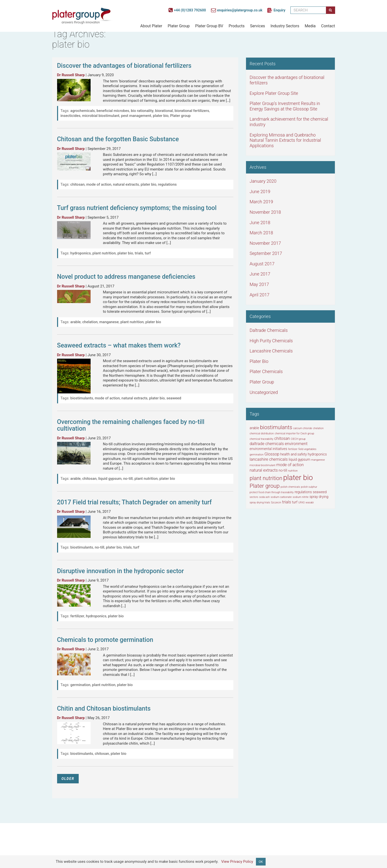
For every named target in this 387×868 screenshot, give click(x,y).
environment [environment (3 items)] (296, 444)
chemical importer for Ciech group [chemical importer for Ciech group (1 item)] (295, 434)
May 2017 (259, 284)
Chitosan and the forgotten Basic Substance (118, 139)
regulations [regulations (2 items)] (303, 492)
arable (75, 322)
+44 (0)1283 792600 (187, 10)
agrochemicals (83, 111)
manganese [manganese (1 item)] (318, 460)
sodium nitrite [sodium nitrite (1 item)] (301, 497)
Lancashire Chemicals (271, 351)
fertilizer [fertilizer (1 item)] (293, 449)
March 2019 (262, 202)
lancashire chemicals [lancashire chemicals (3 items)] (269, 459)
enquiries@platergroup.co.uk (237, 10)
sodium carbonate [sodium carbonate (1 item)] (281, 497)
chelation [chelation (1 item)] (318, 428)
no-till (128, 479)
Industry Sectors (285, 26)
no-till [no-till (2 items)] (283, 470)
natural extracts (126, 184)
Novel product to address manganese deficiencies (126, 277)
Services (257, 26)
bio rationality (142, 111)
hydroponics (80, 253)
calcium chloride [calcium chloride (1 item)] (303, 428)
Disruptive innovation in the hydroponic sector (121, 571)
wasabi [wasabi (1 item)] (310, 503)
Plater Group (179, 26)
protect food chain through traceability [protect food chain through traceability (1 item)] (272, 492)
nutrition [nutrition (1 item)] (293, 471)
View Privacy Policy (237, 861)
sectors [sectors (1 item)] (254, 497)
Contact (328, 26)
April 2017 (260, 295)
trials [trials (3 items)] (287, 502)
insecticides (70, 116)
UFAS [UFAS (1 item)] (301, 503)
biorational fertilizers (192, 111)
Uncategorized (264, 392)
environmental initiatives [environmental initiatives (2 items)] (268, 449)
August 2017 (262, 264)
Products (237, 26)
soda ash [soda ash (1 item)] (264, 497)
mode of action (99, 184)
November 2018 (265, 212)
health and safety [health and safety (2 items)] (294, 454)
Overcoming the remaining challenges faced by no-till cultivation (131, 425)
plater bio (161, 116)
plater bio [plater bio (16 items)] (298, 478)
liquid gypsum (110, 479)
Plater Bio (259, 361)
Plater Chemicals (266, 371)
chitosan (77, 184)
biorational (164, 111)
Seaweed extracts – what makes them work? (119, 345)
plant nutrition (104, 253)
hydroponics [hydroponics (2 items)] (317, 454)
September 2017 (266, 253)
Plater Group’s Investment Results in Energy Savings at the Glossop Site (285, 106)
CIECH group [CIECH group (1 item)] (298, 439)
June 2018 (260, 223)
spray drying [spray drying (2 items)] (319, 497)
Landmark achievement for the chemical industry (289, 122)
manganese (109, 322)
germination (80, 685)
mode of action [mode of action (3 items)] (290, 465)
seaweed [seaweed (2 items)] (320, 492)
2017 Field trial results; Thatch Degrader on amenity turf (134, 502)
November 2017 (265, 243)
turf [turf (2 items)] (295, 502)
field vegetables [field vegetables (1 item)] (307, 449)
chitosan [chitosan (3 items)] (282, 438)
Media (310, 26)
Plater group (180, 116)
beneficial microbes (113, 111)
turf (148, 253)
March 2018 (262, 233)
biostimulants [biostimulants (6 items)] (276, 427)
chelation (90, 322)
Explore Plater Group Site (274, 93)
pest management (136, 116)
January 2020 (263, 181)
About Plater (151, 26)
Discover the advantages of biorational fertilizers (124, 66)
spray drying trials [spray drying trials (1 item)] (260, 503)
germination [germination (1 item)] (257, 455)
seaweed (174, 398)
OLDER (68, 779)
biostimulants (82, 398)
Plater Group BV (209, 26)
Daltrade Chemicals (269, 330)
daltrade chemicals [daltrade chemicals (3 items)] (267, 444)
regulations (167, 184)
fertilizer (77, 616)
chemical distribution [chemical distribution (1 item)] (262, 434)
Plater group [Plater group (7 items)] (265, 486)
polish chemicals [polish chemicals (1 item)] (290, 487)
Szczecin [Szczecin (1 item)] (276, 503)
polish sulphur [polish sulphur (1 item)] (309, 487)
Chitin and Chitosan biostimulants (104, 709)
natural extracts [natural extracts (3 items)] (264, 470)
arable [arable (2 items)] (254, 428)
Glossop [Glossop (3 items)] (272, 454)
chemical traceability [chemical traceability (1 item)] (262, 439)
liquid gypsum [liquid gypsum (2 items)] (299, 459)
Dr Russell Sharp (71, 75)
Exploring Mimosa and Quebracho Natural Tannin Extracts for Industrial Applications (285, 140)
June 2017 (260, 274)
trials (139, 253)
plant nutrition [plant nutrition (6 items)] (266, 478)
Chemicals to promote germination (105, 640)
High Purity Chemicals (271, 341)
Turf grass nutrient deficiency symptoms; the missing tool (137, 208)
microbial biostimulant (101, 116)
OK (261, 862)
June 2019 (260, 191)
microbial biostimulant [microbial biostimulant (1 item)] (263, 465)
